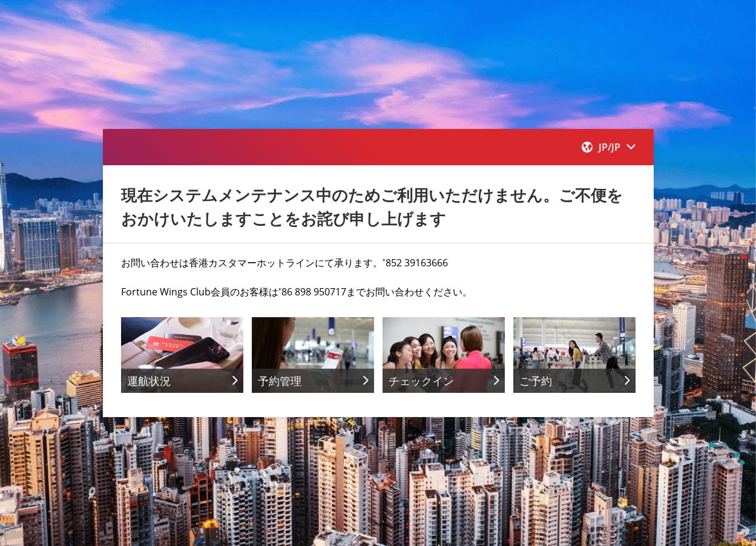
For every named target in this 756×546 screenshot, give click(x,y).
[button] (609, 147)
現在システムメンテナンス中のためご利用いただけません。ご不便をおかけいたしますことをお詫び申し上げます (372, 207)
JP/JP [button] (609, 147)
